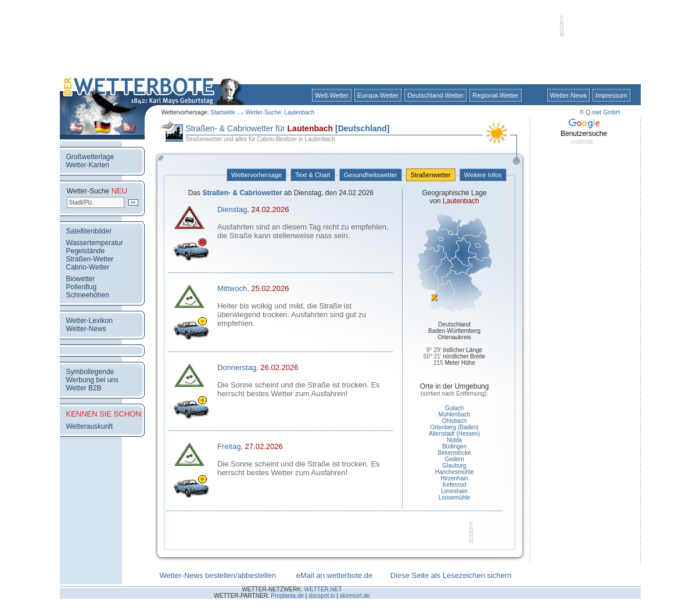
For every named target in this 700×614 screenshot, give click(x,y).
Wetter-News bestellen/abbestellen (218, 575)
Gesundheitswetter (371, 175)
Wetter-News (568, 95)
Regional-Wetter (495, 95)
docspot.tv (322, 596)
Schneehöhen (88, 295)
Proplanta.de (287, 596)
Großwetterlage (90, 157)
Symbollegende (90, 372)
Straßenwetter (431, 175)
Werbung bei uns (93, 380)
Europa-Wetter (378, 95)
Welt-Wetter (332, 95)
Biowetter (81, 279)
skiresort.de (355, 596)
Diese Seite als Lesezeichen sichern (451, 575)
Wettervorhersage (256, 175)
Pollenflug (82, 287)
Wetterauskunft (89, 426)
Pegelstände (86, 251)
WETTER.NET (323, 589)
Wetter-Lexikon (89, 321)
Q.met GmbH (603, 112)
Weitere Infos (483, 175)
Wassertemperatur (95, 243)
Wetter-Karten (88, 165)
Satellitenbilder (89, 231)
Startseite (222, 112)
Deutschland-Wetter (435, 95)
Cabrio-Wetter (88, 267)
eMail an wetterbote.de (335, 575)
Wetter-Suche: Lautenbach (280, 112)
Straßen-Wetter (90, 259)
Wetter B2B (84, 388)
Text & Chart (313, 175)
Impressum (611, 95)
